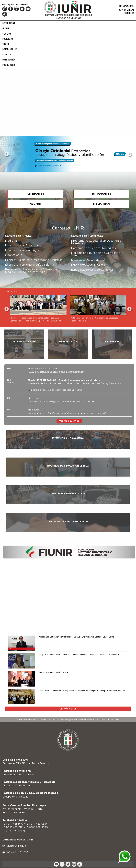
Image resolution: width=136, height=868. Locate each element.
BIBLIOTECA (101, 204)
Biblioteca (129, 13)
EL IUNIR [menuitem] (6, 28)
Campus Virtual (127, 10)
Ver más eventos (69, 421)
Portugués (25, 4)
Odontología (14, 255)
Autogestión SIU (127, 6)
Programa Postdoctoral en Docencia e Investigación (96, 242)
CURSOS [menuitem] (6, 44)
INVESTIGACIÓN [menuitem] (9, 60)
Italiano (14, 4)
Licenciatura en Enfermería (23, 245)
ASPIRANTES (35, 194)
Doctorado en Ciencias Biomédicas (93, 248)
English (6, 4)
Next (129, 154)
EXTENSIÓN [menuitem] (7, 54)
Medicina (11, 241)
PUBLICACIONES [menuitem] (9, 65)
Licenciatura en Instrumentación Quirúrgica (34, 260)
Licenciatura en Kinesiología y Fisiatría (29, 265)
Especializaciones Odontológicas (92, 270)
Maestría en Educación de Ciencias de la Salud (97, 254)
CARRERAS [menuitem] (7, 34)
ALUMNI (35, 204)
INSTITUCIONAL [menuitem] (9, 23)
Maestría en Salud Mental (88, 260)
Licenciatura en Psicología (22, 250)
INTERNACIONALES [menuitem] (10, 49)
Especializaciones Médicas (88, 265)
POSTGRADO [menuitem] (8, 39)
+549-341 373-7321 (17, 852)
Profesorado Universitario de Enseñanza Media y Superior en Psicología (31, 271)
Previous (7, 154)
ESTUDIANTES (101, 194)
